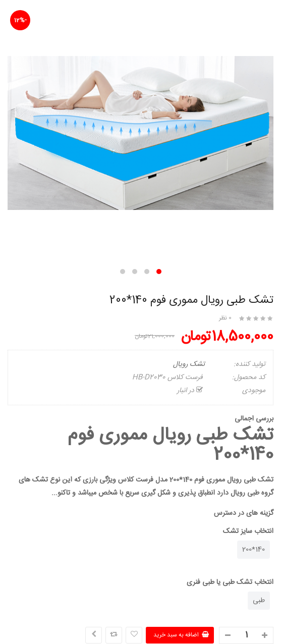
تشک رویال (189, 364)
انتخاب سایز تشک (248, 531)
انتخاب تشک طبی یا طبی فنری (230, 582)
